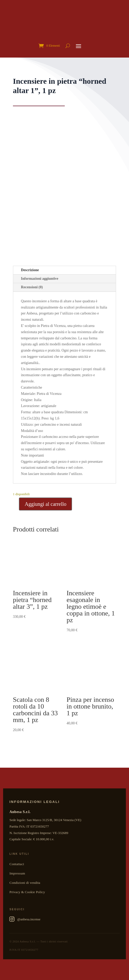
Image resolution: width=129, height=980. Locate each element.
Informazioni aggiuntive (40, 279)
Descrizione (30, 270)
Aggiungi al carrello (45, 504)
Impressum (17, 873)
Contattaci (17, 864)
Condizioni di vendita (25, 883)
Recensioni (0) (32, 287)
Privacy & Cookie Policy (27, 892)
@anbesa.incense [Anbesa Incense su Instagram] (25, 919)
